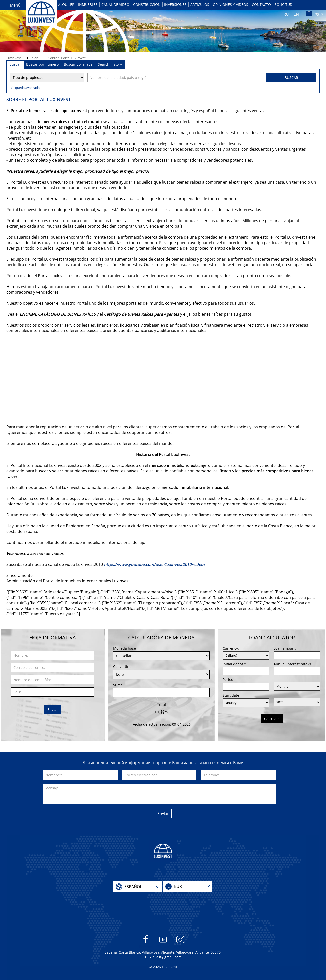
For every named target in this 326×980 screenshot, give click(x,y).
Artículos (200, 5)
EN (296, 14)
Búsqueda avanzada (25, 88)
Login (318, 14)
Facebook (146, 942)
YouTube (163, 942)
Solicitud (283, 5)
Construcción (147, 5)
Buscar (291, 78)
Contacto (261, 5)
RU (286, 14)
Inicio (35, 58)
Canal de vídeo (115, 5)
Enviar (53, 710)
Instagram (181, 942)
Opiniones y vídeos (231, 5)
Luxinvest (14, 58)
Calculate (272, 719)
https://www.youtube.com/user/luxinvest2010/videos (155, 564)
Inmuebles (88, 5)
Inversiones (175, 5)
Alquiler (66, 5)
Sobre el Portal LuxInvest (67, 58)
